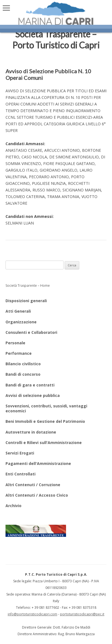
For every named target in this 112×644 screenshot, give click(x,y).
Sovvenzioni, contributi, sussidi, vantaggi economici (46, 408)
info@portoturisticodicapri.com (32, 614)
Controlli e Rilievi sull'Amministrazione (44, 443)
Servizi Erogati (20, 453)
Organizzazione (21, 322)
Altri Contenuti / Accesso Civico (37, 495)
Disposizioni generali (26, 301)
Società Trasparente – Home (28, 286)
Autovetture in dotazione (31, 432)
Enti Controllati (21, 474)
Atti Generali (18, 311)
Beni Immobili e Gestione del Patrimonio (45, 421)
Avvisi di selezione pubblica (33, 395)
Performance (19, 353)
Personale (15, 343)
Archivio (13, 506)
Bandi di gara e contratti (30, 385)
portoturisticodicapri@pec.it (82, 614)
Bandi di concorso (23, 374)
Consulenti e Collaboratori (31, 332)
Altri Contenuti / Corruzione (33, 485)
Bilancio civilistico (23, 364)
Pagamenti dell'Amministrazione (38, 463)
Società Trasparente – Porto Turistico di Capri (56, 40)
